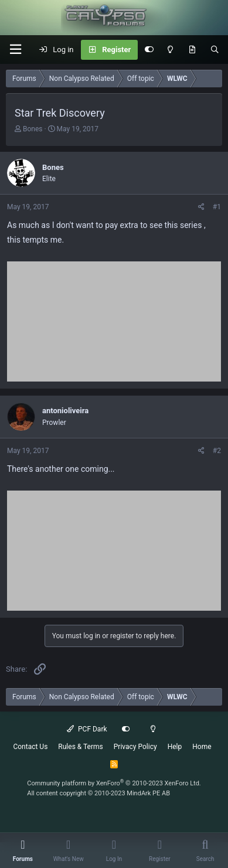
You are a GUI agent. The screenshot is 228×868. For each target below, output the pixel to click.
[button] (15, 50)
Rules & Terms (80, 747)
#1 (217, 207)
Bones (33, 129)
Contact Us (30, 747)
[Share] (201, 207)
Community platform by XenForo (114, 783)
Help (175, 747)
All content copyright (98, 793)
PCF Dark (87, 729)
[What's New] (192, 50)
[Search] (215, 50)
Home (202, 747)
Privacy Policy (135, 747)
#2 (217, 451)
